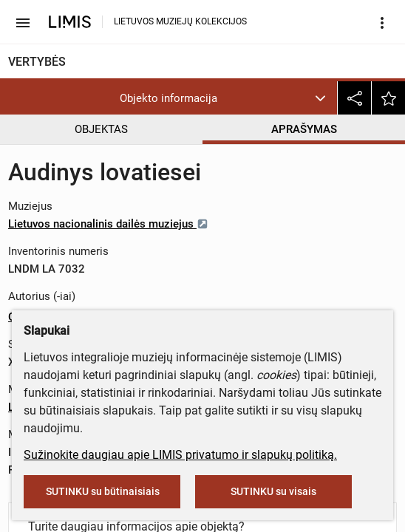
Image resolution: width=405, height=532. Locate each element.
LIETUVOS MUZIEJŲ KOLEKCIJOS (180, 21)
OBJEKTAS (101, 129)
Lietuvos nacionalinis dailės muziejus (108, 224)
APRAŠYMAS (304, 129)
